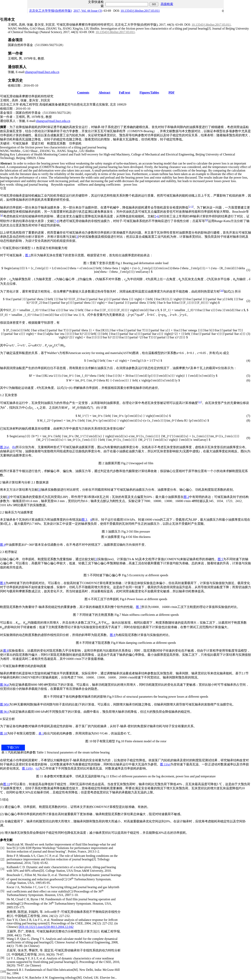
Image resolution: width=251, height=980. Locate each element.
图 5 (220, 559)
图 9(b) (5, 704)
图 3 (84, 520)
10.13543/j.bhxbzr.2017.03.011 (140, 11)
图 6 (3, 583)
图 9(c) (5, 712)
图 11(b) (27, 768)
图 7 (139, 607)
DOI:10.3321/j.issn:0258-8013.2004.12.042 (46, 927)
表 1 (41, 733)
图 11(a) (165, 764)
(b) (14, 447)
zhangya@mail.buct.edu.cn (42, 72)
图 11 (7, 784)
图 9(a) (5, 685)
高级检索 (167, 4)
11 (200, 402)
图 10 (4, 733)
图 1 (28, 255)
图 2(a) (5, 447)
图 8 (113, 635)
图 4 (3, 545)
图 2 (186, 497)
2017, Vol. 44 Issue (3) (88, 11)
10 (222, 290)
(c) (37, 768)
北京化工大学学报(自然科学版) (50, 11)
